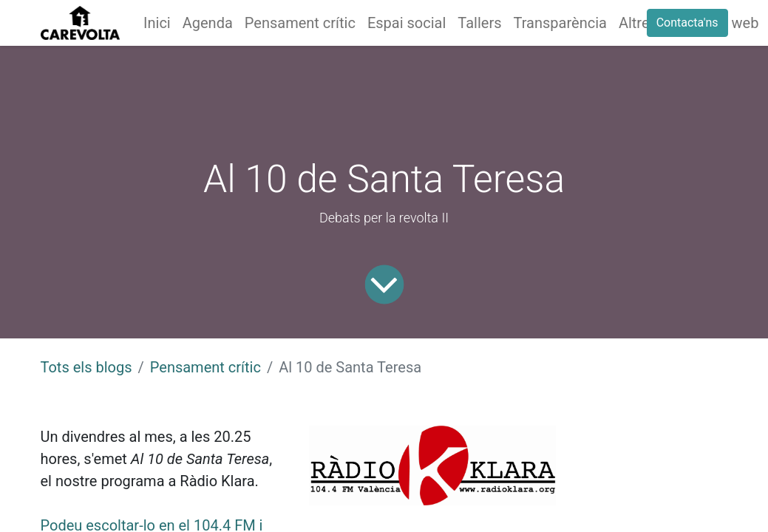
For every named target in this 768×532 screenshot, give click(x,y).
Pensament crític (205, 367)
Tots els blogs (86, 367)
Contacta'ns (687, 23)
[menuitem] (157, 23)
